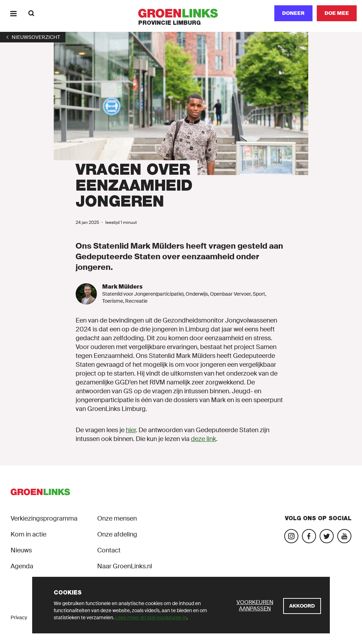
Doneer (293, 13)
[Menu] (13, 13)
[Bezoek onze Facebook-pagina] (309, 536)
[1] (33, 37)
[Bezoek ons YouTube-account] (344, 536)
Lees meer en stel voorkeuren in (151, 617)
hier (131, 430)
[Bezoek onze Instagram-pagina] (291, 536)
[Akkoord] (302, 606)
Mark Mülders (122, 287)
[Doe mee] (337, 13)
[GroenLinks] (181, 13)
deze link (203, 439)
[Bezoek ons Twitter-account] (327, 536)
